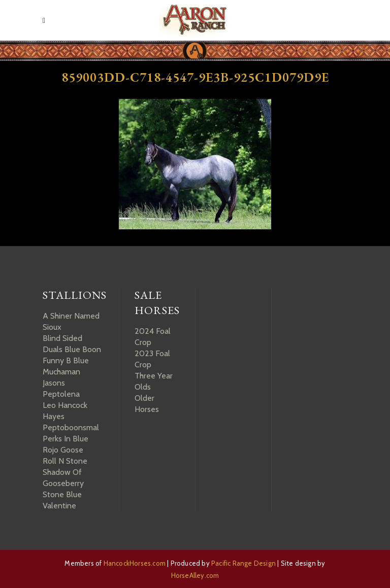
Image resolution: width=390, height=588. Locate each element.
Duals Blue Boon (72, 349)
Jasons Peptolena (61, 388)
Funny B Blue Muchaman (66, 366)
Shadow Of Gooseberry (63, 478)
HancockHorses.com (135, 563)
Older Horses (147, 404)
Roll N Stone (65, 461)
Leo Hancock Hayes (65, 411)
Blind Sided (62, 338)
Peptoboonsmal (71, 427)
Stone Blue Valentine (62, 500)
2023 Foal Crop (152, 359)
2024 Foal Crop (153, 337)
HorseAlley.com (195, 575)
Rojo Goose (63, 450)
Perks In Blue (66, 439)
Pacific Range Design (243, 563)
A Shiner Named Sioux (71, 321)
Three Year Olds (154, 381)
